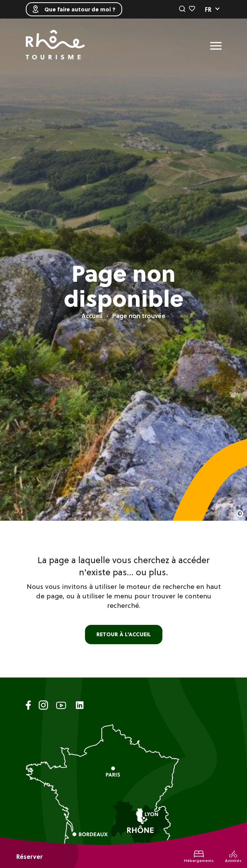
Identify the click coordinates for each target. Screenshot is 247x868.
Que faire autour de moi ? (74, 9)
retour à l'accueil (124, 634)
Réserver (29, 857)
